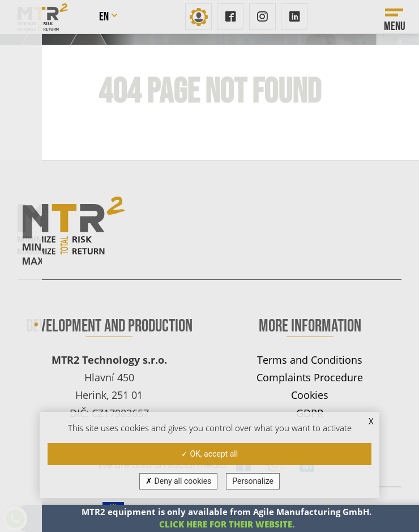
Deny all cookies (178, 481)
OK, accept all (209, 454)
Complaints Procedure (310, 377)
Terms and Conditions (310, 359)
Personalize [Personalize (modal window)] (253, 481)
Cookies (310, 395)
